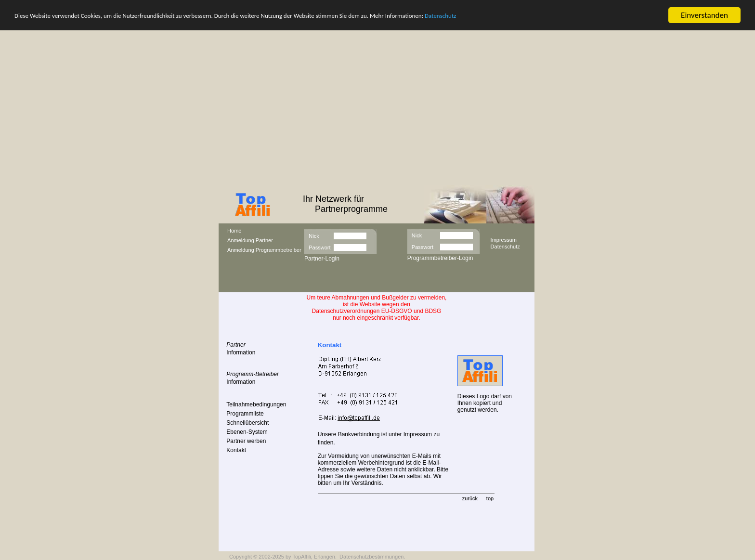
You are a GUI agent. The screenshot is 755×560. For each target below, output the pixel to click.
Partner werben (246, 441)
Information (241, 352)
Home (234, 231)
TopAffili (301, 557)
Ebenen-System (247, 432)
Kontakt (236, 450)
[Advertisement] (377, 113)
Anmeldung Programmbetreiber (264, 250)
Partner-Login (322, 259)
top (490, 498)
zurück (470, 498)
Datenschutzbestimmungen (371, 557)
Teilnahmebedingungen (256, 404)
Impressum (504, 239)
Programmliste (245, 414)
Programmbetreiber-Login (440, 258)
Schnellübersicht (247, 423)
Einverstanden (704, 15)
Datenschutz (440, 15)
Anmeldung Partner (250, 240)
